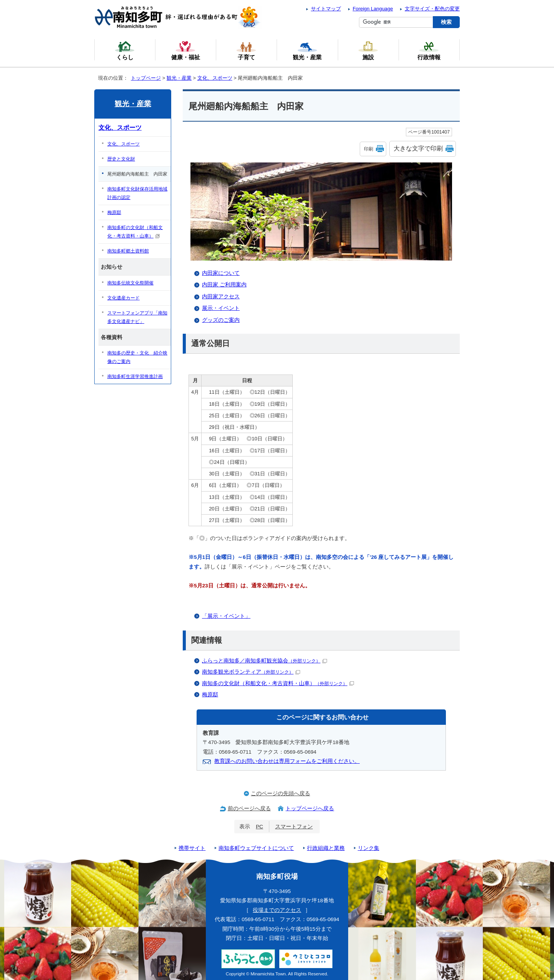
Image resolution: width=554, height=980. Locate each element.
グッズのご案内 (221, 320)
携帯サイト (192, 848)
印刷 (369, 149)
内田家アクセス (221, 297)
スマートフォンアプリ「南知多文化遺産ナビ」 (137, 317)
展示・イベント (221, 308)
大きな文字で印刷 (418, 148)
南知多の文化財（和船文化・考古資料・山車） (278, 683)
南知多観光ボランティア (251, 672)
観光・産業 (179, 78)
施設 (368, 50)
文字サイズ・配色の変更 (432, 9)
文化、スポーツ (215, 78)
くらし (125, 50)
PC (259, 827)
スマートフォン (294, 827)
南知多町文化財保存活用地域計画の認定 (137, 193)
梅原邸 (210, 695)
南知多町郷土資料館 (128, 251)
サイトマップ (326, 9)
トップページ (146, 78)
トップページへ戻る (310, 809)
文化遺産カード (123, 298)
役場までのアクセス (277, 910)
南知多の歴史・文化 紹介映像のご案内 (137, 357)
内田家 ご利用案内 (224, 285)
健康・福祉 (186, 50)
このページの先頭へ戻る (280, 794)
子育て (246, 50)
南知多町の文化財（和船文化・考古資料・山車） (135, 232)
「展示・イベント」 (226, 616)
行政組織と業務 (326, 848)
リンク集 (369, 848)
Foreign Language (373, 9)
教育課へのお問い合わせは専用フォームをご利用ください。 (287, 761)
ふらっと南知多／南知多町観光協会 (264, 661)
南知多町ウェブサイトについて (256, 848)
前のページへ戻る (249, 809)
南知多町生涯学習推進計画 (135, 376)
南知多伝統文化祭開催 (130, 283)
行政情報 (429, 50)
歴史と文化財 (121, 159)
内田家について (221, 273)
